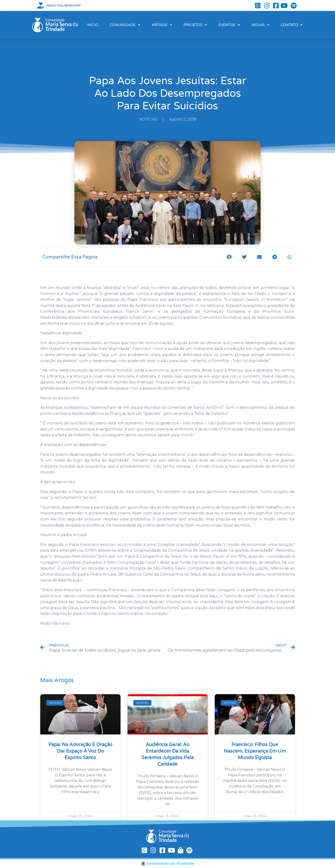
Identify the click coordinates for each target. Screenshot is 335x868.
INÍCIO (92, 25)
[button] (229, 257)
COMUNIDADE (125, 25)
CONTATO (292, 25)
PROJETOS (195, 25)
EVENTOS (229, 25)
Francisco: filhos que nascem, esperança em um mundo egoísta (255, 751)
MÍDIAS (260, 25)
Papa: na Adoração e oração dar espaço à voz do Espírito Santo (80, 751)
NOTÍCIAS (148, 119)
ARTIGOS (162, 25)
